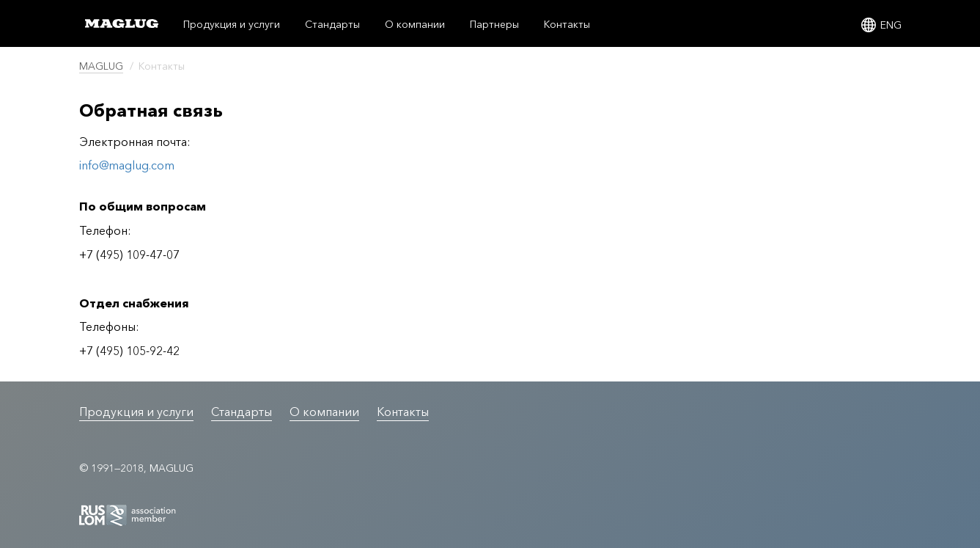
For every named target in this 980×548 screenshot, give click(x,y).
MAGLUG (101, 66)
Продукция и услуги (232, 24)
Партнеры (494, 24)
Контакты (567, 24)
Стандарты (332, 24)
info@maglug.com (127, 165)
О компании (415, 24)
